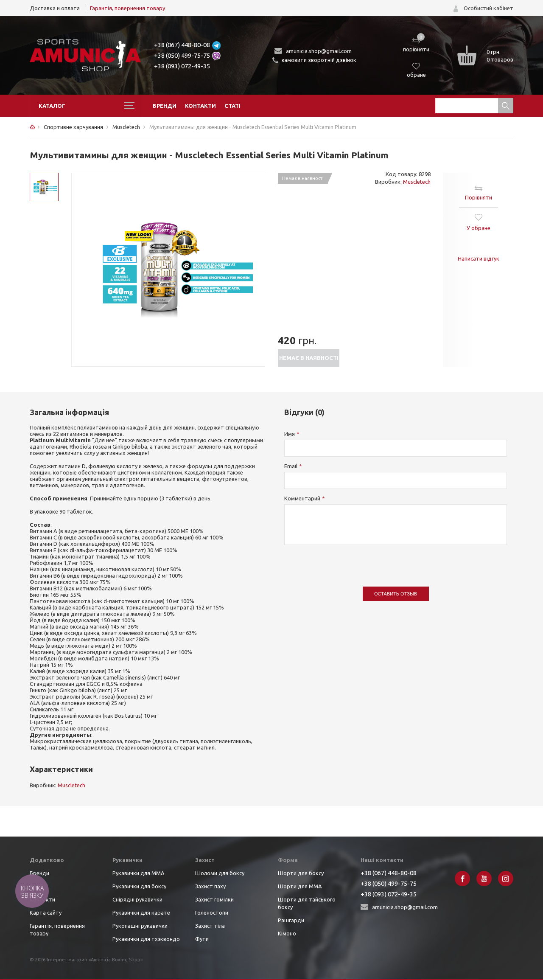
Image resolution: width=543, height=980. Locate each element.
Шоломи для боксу (220, 873)
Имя (290, 434)
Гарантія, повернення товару (127, 8)
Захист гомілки (214, 899)
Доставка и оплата (55, 8)
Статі (232, 106)
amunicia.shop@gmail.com (319, 51)
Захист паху (210, 886)
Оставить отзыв (396, 594)
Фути (202, 939)
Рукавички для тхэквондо (146, 939)
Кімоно (287, 933)
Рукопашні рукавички (140, 926)
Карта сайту (46, 913)
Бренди (165, 106)
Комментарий (302, 498)
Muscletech (417, 182)
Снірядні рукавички (137, 899)
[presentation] (349, 562)
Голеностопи (212, 913)
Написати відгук (479, 258)
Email (291, 466)
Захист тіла (210, 926)
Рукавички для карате (141, 913)
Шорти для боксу (301, 873)
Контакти (200, 106)
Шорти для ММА (300, 886)
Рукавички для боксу (139, 886)
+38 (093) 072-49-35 (182, 66)
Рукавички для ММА (139, 873)
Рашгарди (291, 920)
